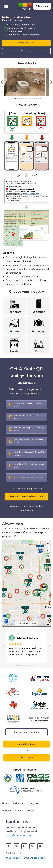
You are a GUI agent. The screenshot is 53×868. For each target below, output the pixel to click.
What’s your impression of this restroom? (27, 405)
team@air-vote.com (18, 836)
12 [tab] (36, 98)
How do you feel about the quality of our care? (30, 453)
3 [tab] (17, 98)
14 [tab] (40, 98)
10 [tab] (32, 98)
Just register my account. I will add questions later (26, 508)
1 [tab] (13, 98)
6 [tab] (23, 98)
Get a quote (27, 758)
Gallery (6, 811)
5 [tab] (21, 98)
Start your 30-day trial (26, 43)
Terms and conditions (33, 858)
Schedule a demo (26, 51)
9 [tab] (30, 98)
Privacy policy (13, 858)
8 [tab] (28, 98)
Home (6, 803)
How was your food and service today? (28, 417)
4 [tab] (19, 98)
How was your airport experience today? (28, 441)
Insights (34, 803)
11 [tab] (34, 98)
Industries (19, 803)
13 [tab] (38, 98)
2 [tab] (15, 98)
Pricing (19, 811)
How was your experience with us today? (29, 429)
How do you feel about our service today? (29, 466)
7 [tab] (26, 98)
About (31, 811)
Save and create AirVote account (26, 496)
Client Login (42, 6)
